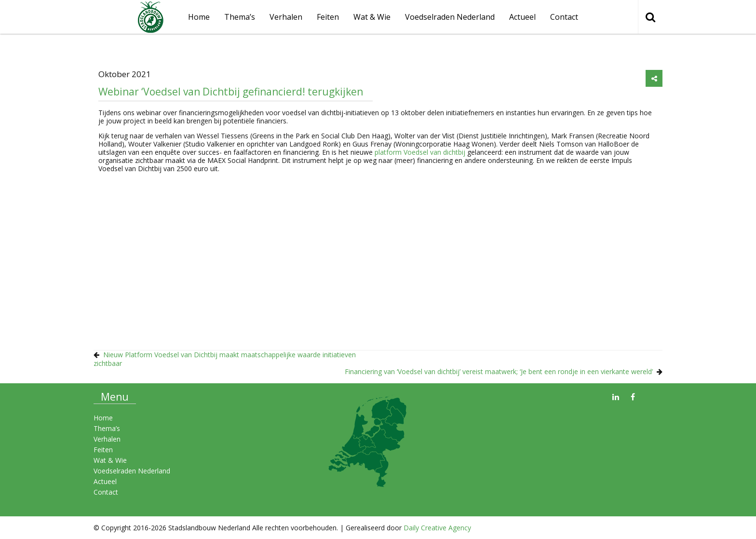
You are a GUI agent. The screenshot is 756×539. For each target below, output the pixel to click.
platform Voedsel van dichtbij (420, 152)
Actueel (522, 17)
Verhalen (286, 17)
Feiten (328, 17)
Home (103, 418)
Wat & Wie (372, 17)
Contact (564, 17)
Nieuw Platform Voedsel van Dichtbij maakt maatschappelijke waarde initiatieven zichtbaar (225, 359)
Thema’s (240, 17)
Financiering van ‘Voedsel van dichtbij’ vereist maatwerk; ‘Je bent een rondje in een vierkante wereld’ (499, 371)
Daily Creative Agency (437, 528)
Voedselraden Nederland (450, 17)
